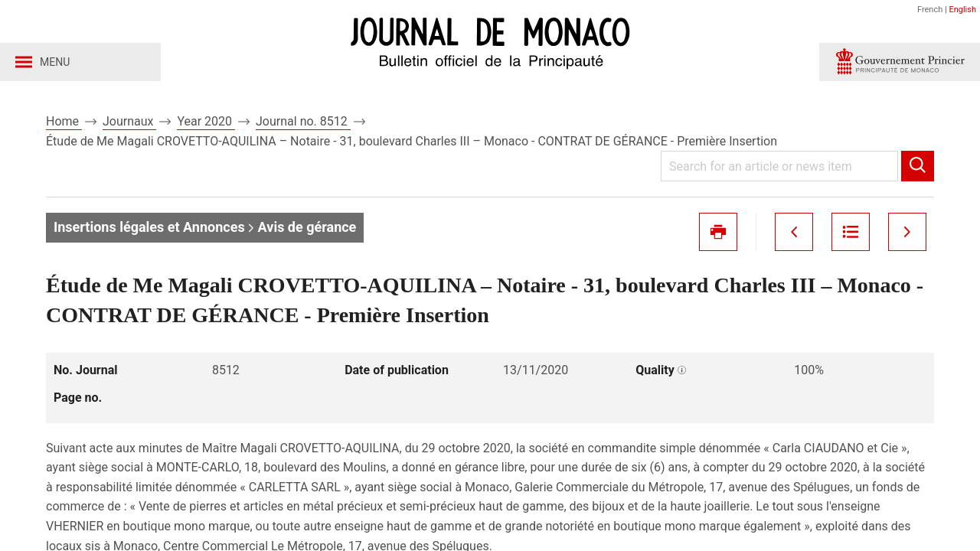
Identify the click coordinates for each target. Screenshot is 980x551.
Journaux (129, 121)
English (962, 10)
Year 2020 (206, 121)
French (930, 10)
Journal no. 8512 (303, 121)
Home (64, 121)
